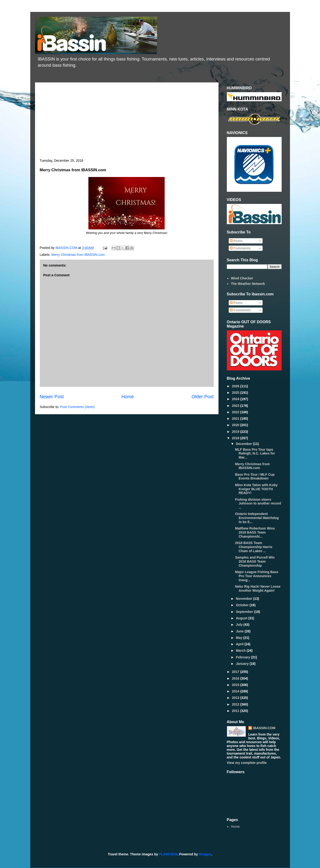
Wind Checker (242, 278)
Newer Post (52, 397)
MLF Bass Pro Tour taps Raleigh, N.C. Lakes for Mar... (255, 454)
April (240, 644)
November (244, 599)
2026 (236, 386)
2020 (236, 425)
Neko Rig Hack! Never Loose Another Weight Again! (258, 588)
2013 (236, 698)
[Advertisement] (127, 123)
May (240, 638)
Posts (236, 241)
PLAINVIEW (168, 854)
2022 (236, 412)
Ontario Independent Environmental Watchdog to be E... (257, 518)
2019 (236, 432)
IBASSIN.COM (67, 248)
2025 (236, 393)
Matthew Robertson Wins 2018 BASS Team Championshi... (255, 532)
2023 (236, 406)
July (240, 625)
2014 (236, 691)
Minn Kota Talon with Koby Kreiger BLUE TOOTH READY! (256, 489)
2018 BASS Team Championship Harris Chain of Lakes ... (254, 547)
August (242, 618)
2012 (236, 704)
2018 (236, 438)
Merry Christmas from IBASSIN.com (78, 255)
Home (128, 397)
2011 (236, 711)
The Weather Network (248, 284)
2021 (236, 419)
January (243, 664)
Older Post (203, 397)
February (244, 657)
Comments (240, 248)
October (243, 605)
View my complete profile (247, 763)
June (240, 631)
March (241, 651)
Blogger (205, 854)
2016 (236, 678)
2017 (236, 672)
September (245, 612)
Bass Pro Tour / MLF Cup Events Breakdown (255, 477)
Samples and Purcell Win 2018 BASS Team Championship (255, 561)
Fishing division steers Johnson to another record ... (258, 504)
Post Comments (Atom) (77, 407)
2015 (236, 685)
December (244, 444)
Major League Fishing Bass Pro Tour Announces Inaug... (257, 576)
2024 (236, 399)
